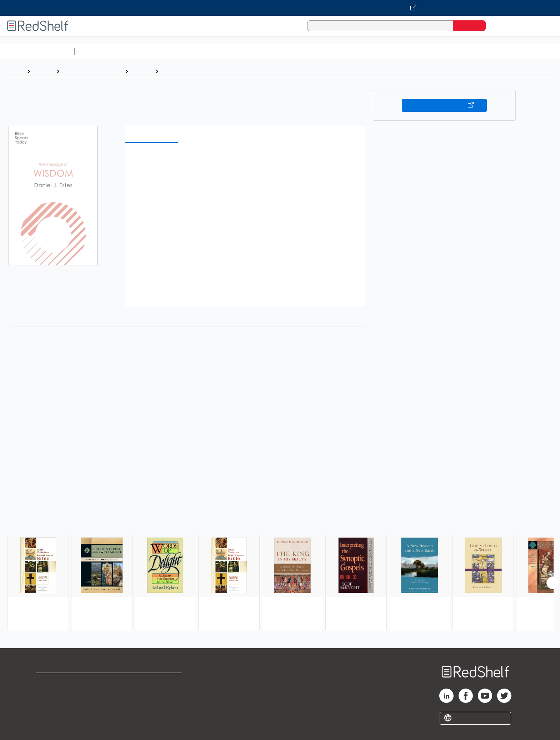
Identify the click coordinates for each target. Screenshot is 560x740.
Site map (47, 716)
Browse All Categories (37, 51)
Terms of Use (152, 682)
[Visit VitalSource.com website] (280, 8)
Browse (43, 71)
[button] (247, 159)
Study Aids (96, 51)
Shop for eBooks (59, 682)
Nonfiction (433, 51)
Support (46, 693)
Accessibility (151, 704)
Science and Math (140, 51)
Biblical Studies (182, 71)
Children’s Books (474, 51)
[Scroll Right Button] (553, 583)
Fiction (404, 51)
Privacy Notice (56, 704)
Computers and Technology (204, 51)
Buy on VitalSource (444, 105)
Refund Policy (152, 693)
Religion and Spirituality (92, 71)
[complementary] (280, 569)
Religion (142, 71)
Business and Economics (277, 51)
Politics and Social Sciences (352, 51)
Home (16, 71)
